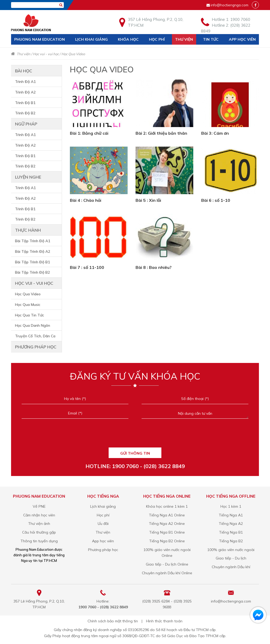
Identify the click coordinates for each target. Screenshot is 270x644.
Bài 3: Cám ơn (215, 133)
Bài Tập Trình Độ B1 (32, 262)
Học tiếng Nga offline (231, 496)
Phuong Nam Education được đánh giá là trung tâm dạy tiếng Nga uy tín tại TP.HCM (39, 555)
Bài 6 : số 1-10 (216, 200)
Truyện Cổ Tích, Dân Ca (35, 336)
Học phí (157, 39)
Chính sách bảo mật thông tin (113, 621)
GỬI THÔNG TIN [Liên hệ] (135, 453)
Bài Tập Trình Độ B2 (32, 272)
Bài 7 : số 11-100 (87, 267)
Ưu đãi (103, 524)
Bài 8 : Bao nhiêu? (154, 267)
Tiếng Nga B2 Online (167, 541)
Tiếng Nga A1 (231, 515)
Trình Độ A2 (25, 92)
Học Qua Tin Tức (30, 315)
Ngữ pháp (26, 124)
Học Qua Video (73, 54)
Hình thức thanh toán (164, 621)
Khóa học (128, 39)
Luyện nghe (28, 177)
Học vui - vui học (46, 54)
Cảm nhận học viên (39, 515)
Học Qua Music (28, 305)
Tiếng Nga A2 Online (167, 524)
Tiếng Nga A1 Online (167, 515)
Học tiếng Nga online (167, 496)
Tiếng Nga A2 (231, 524)
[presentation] (135, 436)
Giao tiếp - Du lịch (231, 558)
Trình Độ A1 (25, 82)
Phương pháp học (36, 347)
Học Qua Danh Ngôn (33, 325)
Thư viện (184, 39)
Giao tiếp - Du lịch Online (167, 564)
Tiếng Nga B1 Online (167, 532)
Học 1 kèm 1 (231, 506)
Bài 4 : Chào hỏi (86, 200)
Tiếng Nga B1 (231, 532)
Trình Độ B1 (25, 103)
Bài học (24, 71)
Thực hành (28, 230)
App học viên (242, 39)
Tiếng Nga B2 (231, 541)
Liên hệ (21, 50)
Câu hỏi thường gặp (39, 532)
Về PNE (39, 506)
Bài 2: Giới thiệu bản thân (161, 133)
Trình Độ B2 (25, 113)
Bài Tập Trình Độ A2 (33, 251)
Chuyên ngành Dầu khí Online (167, 573)
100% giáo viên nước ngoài (231, 550)
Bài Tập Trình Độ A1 (33, 241)
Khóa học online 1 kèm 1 (167, 506)
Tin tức (211, 39)
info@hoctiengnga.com (230, 5)
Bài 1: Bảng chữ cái (89, 133)
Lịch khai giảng (91, 39)
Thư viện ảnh (39, 524)
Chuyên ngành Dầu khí (231, 567)
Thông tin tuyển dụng (39, 541)
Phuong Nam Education (40, 39)
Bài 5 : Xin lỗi (148, 200)
